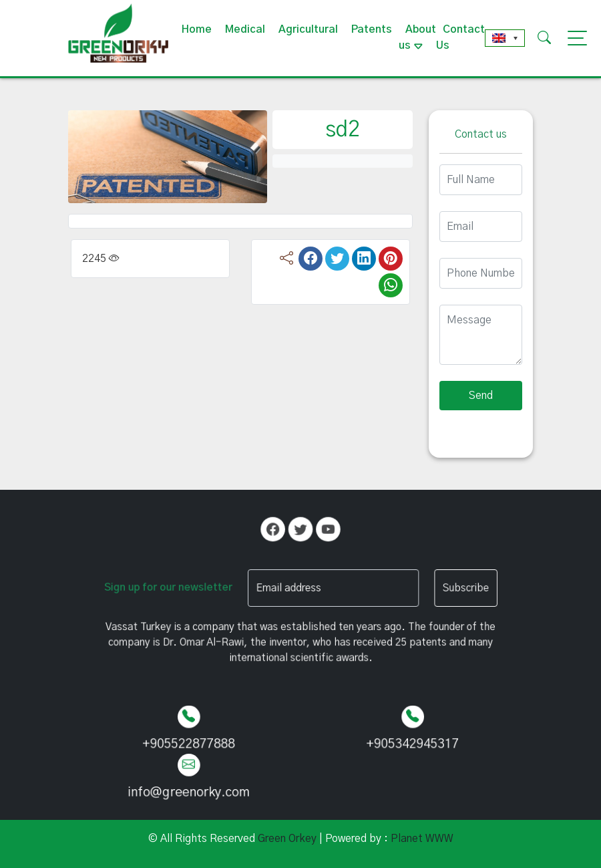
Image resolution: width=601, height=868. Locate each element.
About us (417, 37)
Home (197, 29)
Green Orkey (287, 839)
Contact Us (460, 37)
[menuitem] (505, 38)
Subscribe (444, 588)
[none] (505, 38)
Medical (245, 29)
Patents (372, 29)
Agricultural (308, 29)
